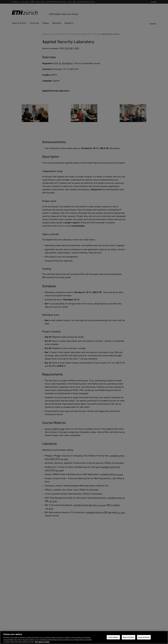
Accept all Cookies (144, 637)
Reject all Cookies (129, 637)
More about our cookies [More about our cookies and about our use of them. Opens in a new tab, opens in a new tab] (42, 642)
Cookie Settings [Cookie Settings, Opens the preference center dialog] (113, 637)
